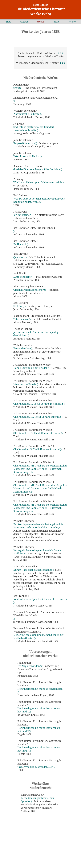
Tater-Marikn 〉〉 (22, 319)
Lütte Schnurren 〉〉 (24, 277)
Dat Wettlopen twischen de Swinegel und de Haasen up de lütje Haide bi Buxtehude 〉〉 (38, 526)
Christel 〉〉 (19, 88)
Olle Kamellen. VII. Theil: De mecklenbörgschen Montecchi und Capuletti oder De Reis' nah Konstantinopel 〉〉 (40, 469)
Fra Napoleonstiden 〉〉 (30, 666)
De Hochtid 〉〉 (21, 244)
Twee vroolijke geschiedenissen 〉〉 (36, 767)
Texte (57, 22)
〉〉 (14, 101)
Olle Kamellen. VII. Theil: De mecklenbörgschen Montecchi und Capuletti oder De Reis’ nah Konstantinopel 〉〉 (40, 508)
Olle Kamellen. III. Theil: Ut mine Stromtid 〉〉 (39, 417)
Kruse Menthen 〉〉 (23, 348)
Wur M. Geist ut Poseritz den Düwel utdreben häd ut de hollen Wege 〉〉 (39, 200)
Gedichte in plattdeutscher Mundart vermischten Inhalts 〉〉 (34, 129)
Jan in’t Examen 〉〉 (24, 215)
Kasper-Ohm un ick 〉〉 (25, 143)
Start (8, 22)
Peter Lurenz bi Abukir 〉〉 (27, 156)
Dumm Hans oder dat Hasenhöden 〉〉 (34, 570)
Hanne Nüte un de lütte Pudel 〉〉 (31, 368)
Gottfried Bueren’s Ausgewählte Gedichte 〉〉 (38, 169)
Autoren (24, 22)
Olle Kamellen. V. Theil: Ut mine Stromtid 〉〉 (38, 449)
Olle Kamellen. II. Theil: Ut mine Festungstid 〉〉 (39, 404)
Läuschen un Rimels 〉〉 (26, 384)
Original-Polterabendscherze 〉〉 (31, 290)
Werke (41, 22)
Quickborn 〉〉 (21, 257)
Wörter (73, 22)
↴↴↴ (60, 53)
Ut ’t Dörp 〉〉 (20, 306)
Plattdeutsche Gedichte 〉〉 (27, 114)
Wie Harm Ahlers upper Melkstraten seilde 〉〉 (39, 182)
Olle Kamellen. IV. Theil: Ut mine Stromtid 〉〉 (38, 433)
